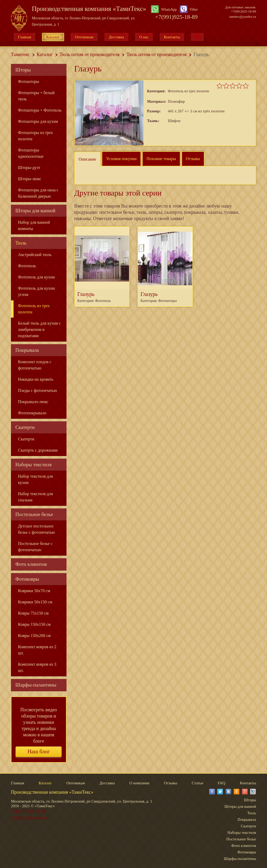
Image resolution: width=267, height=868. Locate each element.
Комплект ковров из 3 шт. (37, 667)
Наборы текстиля (34, 465)
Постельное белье (34, 514)
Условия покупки (121, 159)
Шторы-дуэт (29, 168)
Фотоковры (27, 579)
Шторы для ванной (35, 211)
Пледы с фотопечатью (38, 390)
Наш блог (39, 751)
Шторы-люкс (30, 179)
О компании (139, 783)
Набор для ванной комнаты (34, 225)
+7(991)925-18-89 (176, 17)
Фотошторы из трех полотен (35, 136)
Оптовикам (84, 37)
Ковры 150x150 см (34, 624)
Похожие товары (161, 159)
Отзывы (193, 159)
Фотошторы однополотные (31, 153)
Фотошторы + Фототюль (40, 110)
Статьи (197, 783)
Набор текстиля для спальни (35, 497)
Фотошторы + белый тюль (36, 96)
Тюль (21, 243)
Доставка (116, 37)
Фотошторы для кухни (38, 121)
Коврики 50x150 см (35, 602)
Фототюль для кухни (36, 277)
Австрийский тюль (35, 255)
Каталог (53, 37)
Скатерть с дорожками (38, 450)
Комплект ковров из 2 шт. (37, 650)
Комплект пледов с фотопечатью (35, 365)
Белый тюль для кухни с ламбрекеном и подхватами (40, 329)
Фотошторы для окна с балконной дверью (38, 193)
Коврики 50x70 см (34, 591)
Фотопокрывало (32, 413)
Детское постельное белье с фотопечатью (37, 529)
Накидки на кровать (36, 379)
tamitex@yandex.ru (243, 17)
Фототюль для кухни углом (36, 291)
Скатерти (25, 427)
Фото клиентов (31, 564)
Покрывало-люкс (33, 402)
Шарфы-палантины (36, 685)
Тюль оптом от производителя (90, 54)
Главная (25, 37)
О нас (144, 37)
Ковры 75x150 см (33, 613)
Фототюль (27, 266)
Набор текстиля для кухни (35, 479)
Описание (87, 159)
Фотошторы (29, 81)
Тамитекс (20, 54)
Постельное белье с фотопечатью (35, 547)
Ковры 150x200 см (34, 636)
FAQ (222, 783)
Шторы (23, 70)
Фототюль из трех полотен (34, 309)
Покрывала (27, 350)
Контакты (172, 37)
